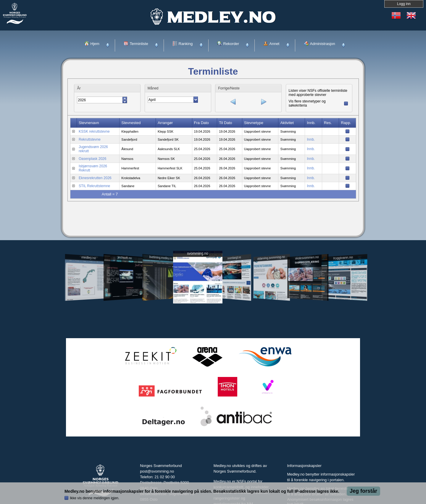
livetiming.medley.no (161, 258)
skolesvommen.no (307, 258)
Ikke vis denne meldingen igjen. (95, 498)
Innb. (311, 139)
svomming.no (197, 254)
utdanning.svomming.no (271, 258)
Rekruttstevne (90, 139)
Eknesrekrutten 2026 (95, 177)
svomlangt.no (234, 258)
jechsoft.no (125, 258)
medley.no (88, 258)
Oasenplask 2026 (92, 158)
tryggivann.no (343, 258)
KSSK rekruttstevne (94, 131)
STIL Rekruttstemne (94, 185)
